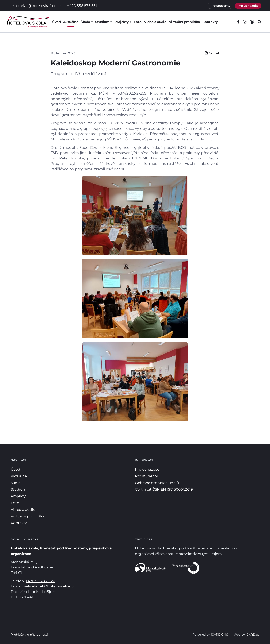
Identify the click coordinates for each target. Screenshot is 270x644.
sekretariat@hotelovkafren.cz (35, 6)
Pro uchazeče (248, 6)
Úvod (56, 22)
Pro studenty (220, 6)
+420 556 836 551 (82, 6)
